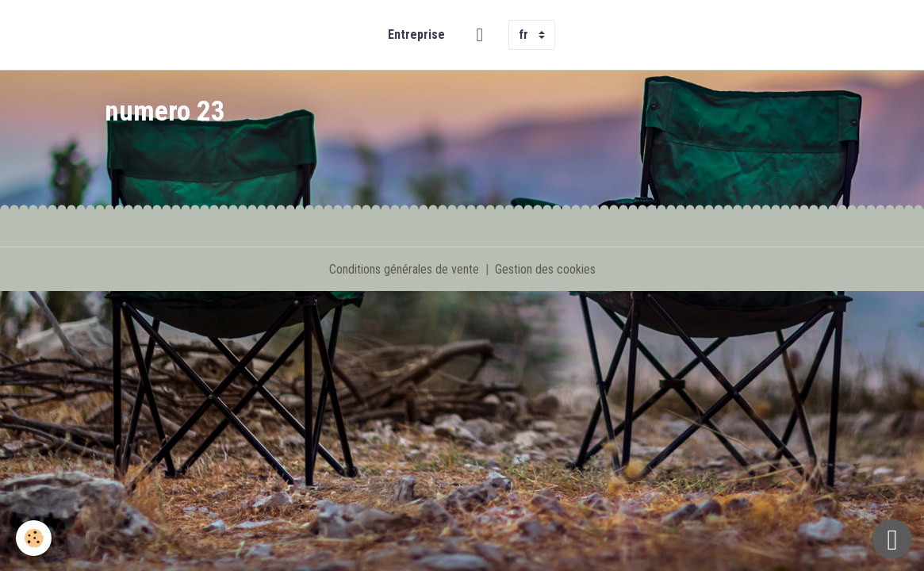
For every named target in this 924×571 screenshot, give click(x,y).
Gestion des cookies (545, 269)
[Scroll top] (892, 539)
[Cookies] (34, 538)
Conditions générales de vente (404, 269)
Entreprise (416, 34)
